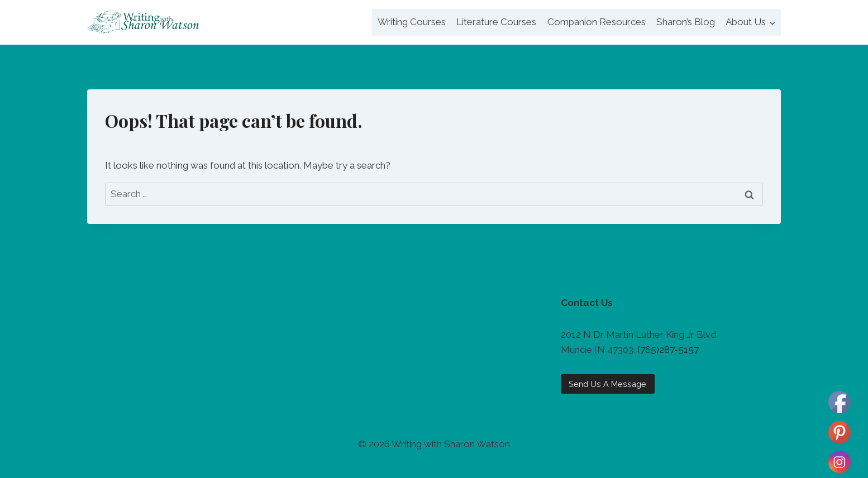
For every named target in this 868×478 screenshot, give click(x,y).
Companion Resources (597, 22)
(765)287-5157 (668, 350)
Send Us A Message (607, 384)
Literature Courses (496, 22)
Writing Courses (412, 22)
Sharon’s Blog (686, 22)
